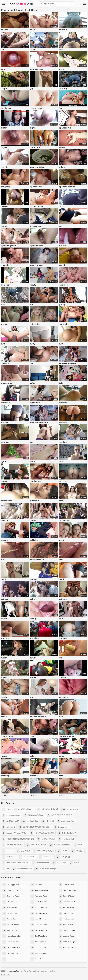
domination (35, 481)
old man (63, 599)
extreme (63, 403)
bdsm (32, 736)
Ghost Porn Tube (11, 896)
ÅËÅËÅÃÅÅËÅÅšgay (34, 815)
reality (33, 285)
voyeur (4, 677)
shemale (63, 422)
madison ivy (9, 857)
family (62, 108)
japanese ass (36, 187)
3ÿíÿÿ (6, 809)
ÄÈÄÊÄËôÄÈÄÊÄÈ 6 (24, 809)
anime (62, 69)
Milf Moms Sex (38, 885)
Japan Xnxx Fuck (67, 930)
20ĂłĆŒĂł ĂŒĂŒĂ (36, 845)
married (34, 579)
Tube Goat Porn (10, 959)
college (5, 599)
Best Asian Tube (39, 930)
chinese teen (36, 226)
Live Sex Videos (67, 936)
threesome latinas (11, 815)
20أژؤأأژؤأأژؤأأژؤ (30, 821)
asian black (9, 827)
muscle (4, 520)
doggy (4, 481)
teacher (5, 697)
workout (5, 638)
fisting (33, 619)
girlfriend (34, 501)
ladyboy (63, 167)
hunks (74, 863)
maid (61, 717)
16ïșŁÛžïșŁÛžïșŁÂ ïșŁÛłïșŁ (42, 833)
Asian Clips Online (39, 890)
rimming (63, 677)
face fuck (63, 285)
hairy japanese (37, 560)
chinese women (37, 108)
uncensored (6, 383)
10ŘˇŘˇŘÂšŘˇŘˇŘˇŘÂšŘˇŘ (59, 815)
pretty (4, 128)
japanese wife (37, 265)
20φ (6, 869)
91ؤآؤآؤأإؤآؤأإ (63, 857)
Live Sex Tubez (66, 885)
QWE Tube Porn (39, 936)
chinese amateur (38, 717)
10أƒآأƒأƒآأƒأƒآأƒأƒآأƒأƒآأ (44, 851)
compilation (6, 501)
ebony (33, 677)
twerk (61, 579)
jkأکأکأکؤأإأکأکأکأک (10, 821)
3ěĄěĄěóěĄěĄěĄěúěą (60, 845)
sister (32, 383)
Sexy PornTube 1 (11, 942)
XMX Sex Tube (66, 908)
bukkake (34, 540)
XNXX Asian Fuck (67, 948)
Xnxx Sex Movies (39, 953)
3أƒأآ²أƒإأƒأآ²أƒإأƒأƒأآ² (67, 833)
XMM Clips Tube (10, 930)
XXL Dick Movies (11, 925)
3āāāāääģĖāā (46, 857)
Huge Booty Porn (11, 890)
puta (32, 756)
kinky (61, 776)
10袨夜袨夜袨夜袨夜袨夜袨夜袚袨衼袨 (34, 827)
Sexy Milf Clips (66, 896)
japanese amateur (67, 363)
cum (3, 69)
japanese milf (36, 246)
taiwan (33, 658)
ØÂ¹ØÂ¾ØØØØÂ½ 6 (13, 845)
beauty (4, 579)
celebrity (63, 89)
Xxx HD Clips (9, 919)
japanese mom (37, 69)
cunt (3, 344)
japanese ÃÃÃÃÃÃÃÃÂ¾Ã (14, 833)
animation (5, 285)
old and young (37, 206)
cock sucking (7, 736)
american (5, 403)
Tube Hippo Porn (11, 885)
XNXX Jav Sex (66, 925)
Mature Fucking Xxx (12, 936)
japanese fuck (65, 128)
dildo (61, 658)
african (4, 619)
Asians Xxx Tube (39, 896)
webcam (5, 422)
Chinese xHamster (67, 902)
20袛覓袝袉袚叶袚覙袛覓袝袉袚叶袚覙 (18, 839)
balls (61, 795)
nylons (33, 795)
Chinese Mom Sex (11, 948)
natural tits (35, 324)
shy (31, 697)
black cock (35, 147)
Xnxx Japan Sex (38, 942)
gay (32, 89)
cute (61, 462)
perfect (4, 206)
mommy (5, 226)
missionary (6, 108)
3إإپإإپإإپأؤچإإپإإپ (66, 839)
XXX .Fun (21, 4)
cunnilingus (64, 520)
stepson (34, 776)
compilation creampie (46, 869)
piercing (63, 481)
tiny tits (4, 167)
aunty (32, 344)
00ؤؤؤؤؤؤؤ (77, 851)
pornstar (63, 638)
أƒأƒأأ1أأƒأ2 (47, 821)
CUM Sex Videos (39, 925)
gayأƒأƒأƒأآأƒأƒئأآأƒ (46, 839)
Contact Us (5, 975)
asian (32, 30)
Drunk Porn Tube (39, 902)
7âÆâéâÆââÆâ (27, 857)
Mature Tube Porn (39, 908)
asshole (62, 265)
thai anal (63, 324)
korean (4, 324)
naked (62, 756)
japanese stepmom (39, 422)
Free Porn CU (66, 913)
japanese (5, 442)
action (4, 717)
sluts (61, 49)
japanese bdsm (37, 167)
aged (3, 462)
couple (4, 89)
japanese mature (67, 187)
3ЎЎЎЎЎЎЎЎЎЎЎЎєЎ (22, 869)
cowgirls (5, 265)
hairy (61, 226)
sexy (32, 442)
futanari (5, 756)
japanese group (8, 246)
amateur (63, 30)
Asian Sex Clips (38, 948)
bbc (3, 49)
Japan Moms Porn (39, 919)
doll (61, 383)
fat (60, 206)
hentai (62, 147)
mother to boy (70, 809)
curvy (3, 795)
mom (32, 462)
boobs (33, 520)
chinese (4, 30)
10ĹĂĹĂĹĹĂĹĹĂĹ (40, 863)
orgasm (4, 147)
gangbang (6, 187)
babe (32, 599)
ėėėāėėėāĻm (59, 863)
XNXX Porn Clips (67, 942)
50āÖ (78, 845)
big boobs (6, 363)
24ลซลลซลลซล (62, 827)
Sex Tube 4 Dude (67, 890)
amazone (8, 851)
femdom (63, 442)
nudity (4, 658)
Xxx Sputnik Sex (67, 919)
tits (31, 363)
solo (61, 619)
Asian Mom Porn (39, 913)
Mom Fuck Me (10, 908)
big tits (33, 128)
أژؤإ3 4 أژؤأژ (23, 851)
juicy (61, 560)
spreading (63, 697)
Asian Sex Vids (10, 953)
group (33, 49)
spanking (5, 776)
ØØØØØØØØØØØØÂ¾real (15, 863)
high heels (35, 403)
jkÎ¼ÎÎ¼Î (63, 851)
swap (61, 540)
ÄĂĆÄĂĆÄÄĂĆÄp (66, 821)
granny (62, 305)
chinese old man (67, 736)
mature (62, 246)
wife (3, 305)
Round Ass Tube (39, 959)
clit (2, 560)
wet (32, 305)
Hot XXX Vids (10, 913)
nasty (61, 501)
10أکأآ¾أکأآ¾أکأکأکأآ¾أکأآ (48, 809)
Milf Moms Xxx (10, 902)
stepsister (35, 638)
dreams (4, 540)
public (62, 344)
